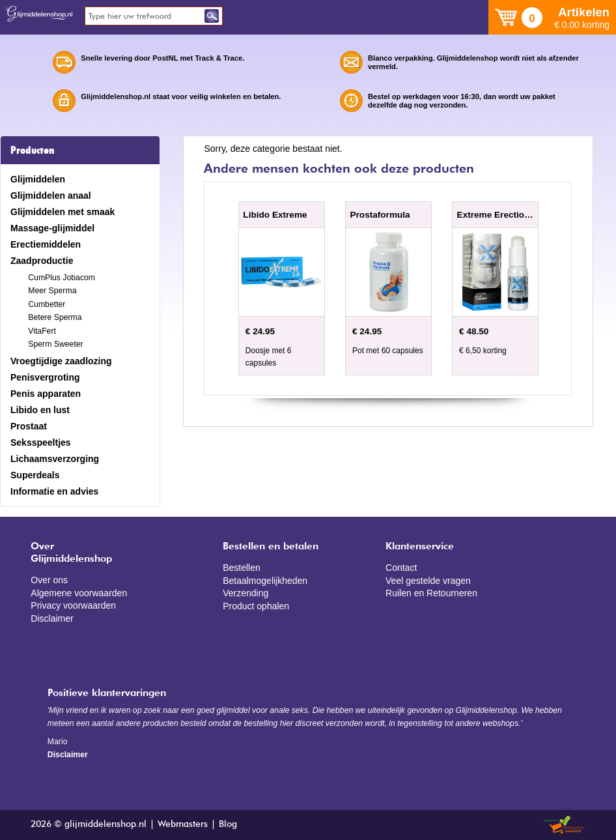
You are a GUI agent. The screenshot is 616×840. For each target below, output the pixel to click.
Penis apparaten (46, 394)
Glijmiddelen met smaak (63, 212)
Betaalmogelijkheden (265, 581)
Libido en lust (40, 410)
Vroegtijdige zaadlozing (61, 361)
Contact (401, 568)
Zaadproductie (42, 261)
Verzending (245, 593)
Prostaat (29, 426)
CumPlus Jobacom (62, 278)
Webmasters (183, 824)
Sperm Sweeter (55, 344)
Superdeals (35, 475)
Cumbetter (47, 304)
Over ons (49, 580)
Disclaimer (52, 618)
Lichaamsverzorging (55, 459)
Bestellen (242, 568)
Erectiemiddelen (46, 244)
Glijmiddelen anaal (51, 196)
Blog (228, 824)
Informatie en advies (54, 491)
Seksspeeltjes (41, 442)
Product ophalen (256, 606)
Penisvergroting (45, 377)
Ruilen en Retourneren (431, 593)
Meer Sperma (52, 291)
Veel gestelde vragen (428, 581)
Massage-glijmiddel (52, 228)
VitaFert (42, 331)
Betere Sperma (55, 317)
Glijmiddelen (38, 179)
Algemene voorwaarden (79, 593)
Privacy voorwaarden (73, 605)
